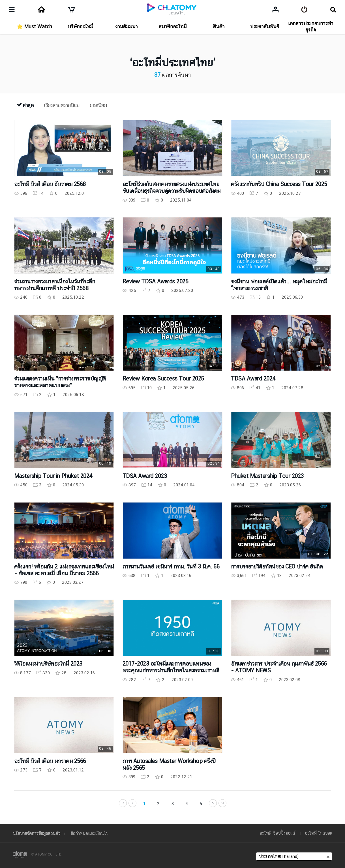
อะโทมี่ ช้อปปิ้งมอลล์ (277, 833)
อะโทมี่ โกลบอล (319, 833)
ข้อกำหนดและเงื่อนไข (89, 833)
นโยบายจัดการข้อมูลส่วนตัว (37, 833)
